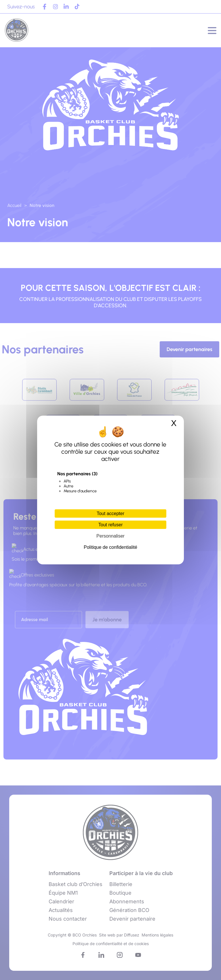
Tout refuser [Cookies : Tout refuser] (110, 525)
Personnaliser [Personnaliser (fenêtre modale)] (110, 536)
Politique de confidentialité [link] (110, 547)
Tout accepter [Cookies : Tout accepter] (110, 513)
